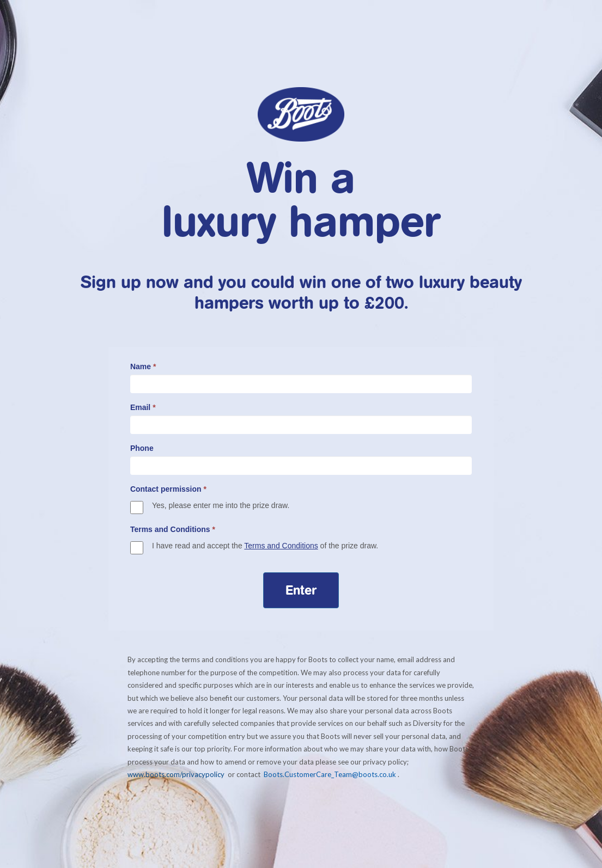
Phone (142, 448)
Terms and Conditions (173, 529)
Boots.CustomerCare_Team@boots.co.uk (330, 774)
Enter (301, 590)
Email (143, 407)
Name (143, 366)
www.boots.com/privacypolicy (177, 774)
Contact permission (168, 489)
